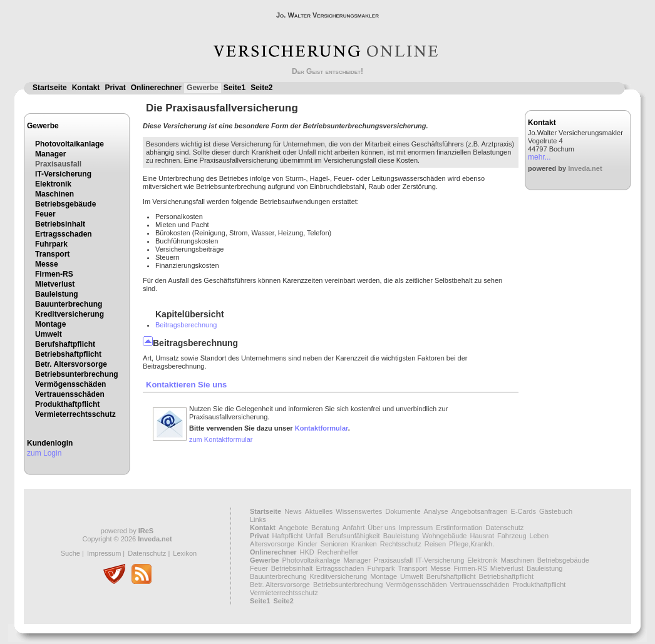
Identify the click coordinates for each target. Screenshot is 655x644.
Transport (52, 254)
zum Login (44, 453)
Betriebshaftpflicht (68, 354)
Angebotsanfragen (480, 511)
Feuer (45, 214)
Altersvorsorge (272, 544)
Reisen (435, 544)
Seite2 (261, 88)
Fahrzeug (512, 536)
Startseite (50, 88)
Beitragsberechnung (186, 325)
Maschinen (54, 194)
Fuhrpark (51, 244)
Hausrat (482, 536)
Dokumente (403, 511)
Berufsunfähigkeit (353, 536)
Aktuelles (319, 511)
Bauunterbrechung (69, 304)
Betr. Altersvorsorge (71, 364)
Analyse (436, 511)
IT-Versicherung (63, 174)
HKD (307, 552)
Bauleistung (57, 294)
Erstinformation (459, 528)
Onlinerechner (156, 88)
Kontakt (86, 88)
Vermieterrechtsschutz (75, 414)
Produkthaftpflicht (67, 404)
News (293, 511)
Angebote (293, 528)
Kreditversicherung (70, 314)
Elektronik (53, 184)
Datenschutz (147, 553)
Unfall (315, 536)
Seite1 (235, 88)
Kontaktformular (322, 428)
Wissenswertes (359, 511)
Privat (115, 88)
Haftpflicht (288, 536)
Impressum (104, 553)
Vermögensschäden (70, 384)
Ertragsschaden (64, 234)
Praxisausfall (58, 164)
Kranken (364, 544)
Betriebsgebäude (65, 204)
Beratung (325, 528)
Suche (70, 553)
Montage (50, 324)
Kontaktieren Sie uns (186, 385)
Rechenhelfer (338, 552)
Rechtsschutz (401, 544)
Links (258, 519)
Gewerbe (203, 88)
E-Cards (523, 511)
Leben (539, 536)
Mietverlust (55, 284)
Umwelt (49, 334)
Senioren (334, 544)
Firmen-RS (54, 274)
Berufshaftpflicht (65, 344)
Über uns (382, 528)
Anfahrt (353, 528)
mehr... (539, 157)
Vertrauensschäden (70, 394)
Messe (47, 264)
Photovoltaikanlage (70, 144)
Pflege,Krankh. (472, 544)
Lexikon (185, 553)
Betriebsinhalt (60, 224)
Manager (50, 154)
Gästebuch (556, 511)
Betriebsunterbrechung (77, 374)
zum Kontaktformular (221, 439)
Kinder (307, 544)
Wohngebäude (444, 536)
